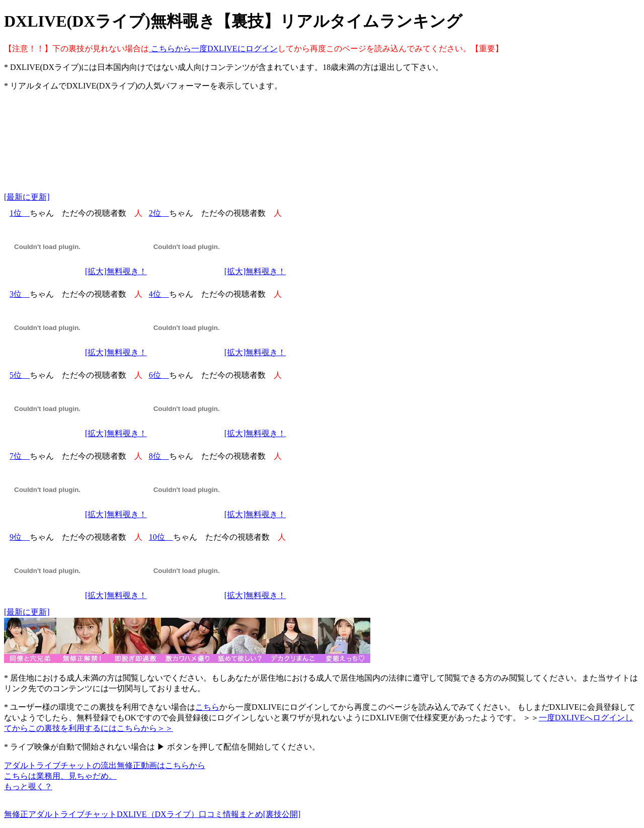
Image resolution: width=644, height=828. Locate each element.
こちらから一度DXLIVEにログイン (213, 49)
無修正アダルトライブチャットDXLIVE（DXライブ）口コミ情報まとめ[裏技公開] (152, 814)
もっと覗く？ (28, 786)
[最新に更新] (27, 197)
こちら (207, 707)
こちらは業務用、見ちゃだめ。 (60, 776)
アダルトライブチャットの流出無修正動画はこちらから (105, 765)
